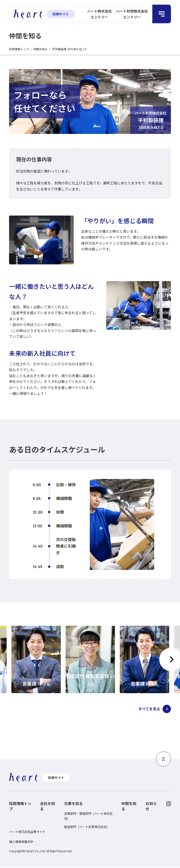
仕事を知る (73, 804)
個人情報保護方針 (21, 842)
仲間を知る (40, 49)
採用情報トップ (19, 49)
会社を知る (47, 807)
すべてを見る (145, 709)
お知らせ (151, 807)
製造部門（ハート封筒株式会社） (87, 827)
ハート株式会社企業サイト (27, 832)
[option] (36, 659)
